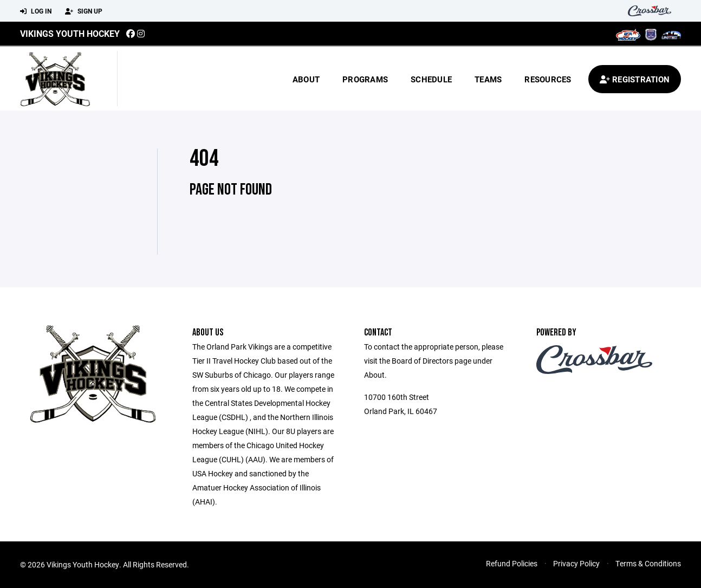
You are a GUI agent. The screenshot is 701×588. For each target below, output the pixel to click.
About (306, 79)
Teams (488, 79)
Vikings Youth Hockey (70, 33)
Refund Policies (512, 563)
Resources (548, 79)
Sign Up (84, 11)
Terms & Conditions (648, 563)
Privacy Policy (576, 563)
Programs (365, 79)
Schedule (431, 79)
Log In (36, 11)
